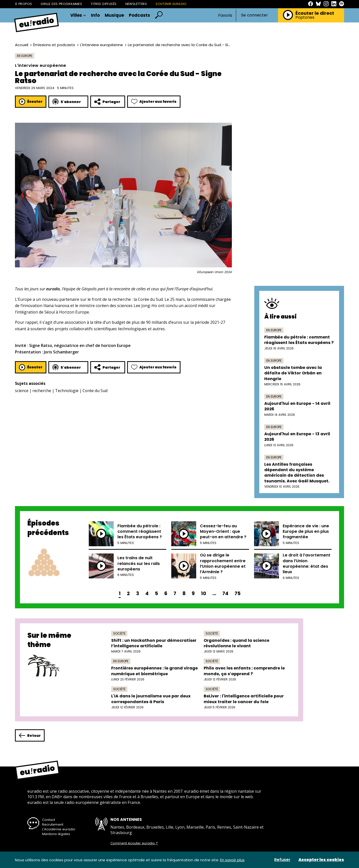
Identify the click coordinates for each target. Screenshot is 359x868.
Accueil (22, 45)
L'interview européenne (101, 45)
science (22, 391)
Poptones (305, 17)
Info (95, 15)
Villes (78, 15)
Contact (49, 820)
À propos (23, 4)
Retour (30, 735)
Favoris (225, 15)
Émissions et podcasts (54, 45)
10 (204, 594)
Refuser (282, 860)
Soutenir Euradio (171, 4)
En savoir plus (232, 860)
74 (225, 594)
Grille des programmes (61, 4)
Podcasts (139, 15)
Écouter (31, 102)
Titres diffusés (104, 4)
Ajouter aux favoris (154, 102)
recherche (42, 391)
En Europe (25, 56)
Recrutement (53, 824)
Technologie (67, 391)
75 (238, 594)
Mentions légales (56, 834)
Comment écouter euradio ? (134, 843)
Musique (114, 15)
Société (119, 633)
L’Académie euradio (59, 829)
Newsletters (136, 4)
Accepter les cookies (321, 860)
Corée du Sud (95, 391)
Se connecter (255, 15)
